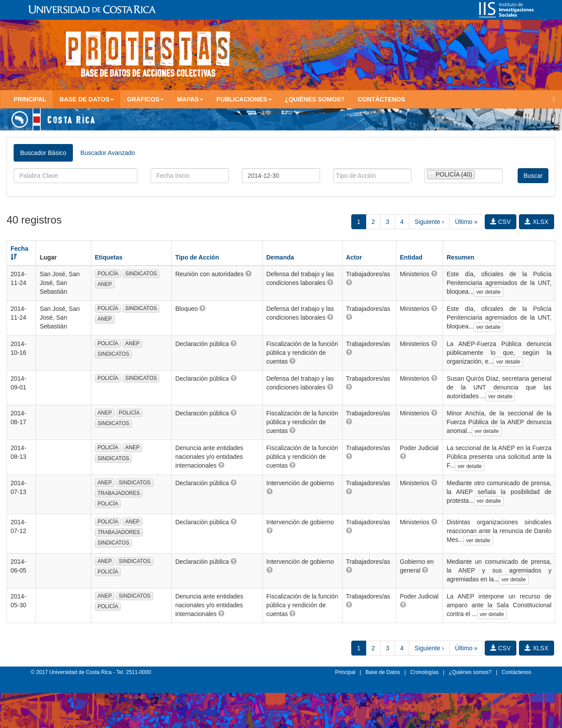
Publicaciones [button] (244, 99)
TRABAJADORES (119, 493)
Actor (354, 257)
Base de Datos (383, 672)
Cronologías (424, 672)
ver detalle (488, 292)
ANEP (105, 284)
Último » (466, 222)
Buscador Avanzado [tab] (108, 153)
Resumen (460, 257)
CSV (501, 222)
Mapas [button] (190, 99)
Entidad (411, 257)
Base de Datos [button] (86, 99)
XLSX (537, 222)
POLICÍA (108, 274)
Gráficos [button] (145, 99)
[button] (249, 274)
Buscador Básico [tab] (43, 153)
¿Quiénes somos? (315, 99)
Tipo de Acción (197, 257)
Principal (30, 99)
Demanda (280, 257)
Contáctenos (382, 99)
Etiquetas (109, 257)
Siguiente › (429, 222)
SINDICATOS (141, 274)
